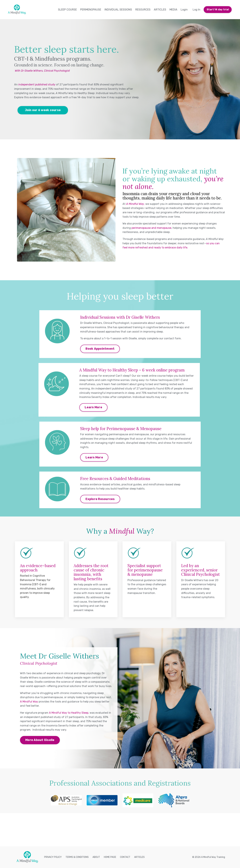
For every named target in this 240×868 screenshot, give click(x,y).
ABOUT (96, 857)
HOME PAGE (110, 857)
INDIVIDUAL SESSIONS (118, 10)
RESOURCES (143, 10)
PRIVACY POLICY (53, 857)
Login (184, 10)
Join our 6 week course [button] (43, 110)
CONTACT (125, 857)
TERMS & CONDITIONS (77, 857)
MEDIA (173, 10)
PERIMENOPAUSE (91, 10)
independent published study (37, 85)
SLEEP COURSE (67, 10)
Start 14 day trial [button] (218, 10)
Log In (196, 10)
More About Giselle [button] (40, 740)
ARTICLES (160, 10)
